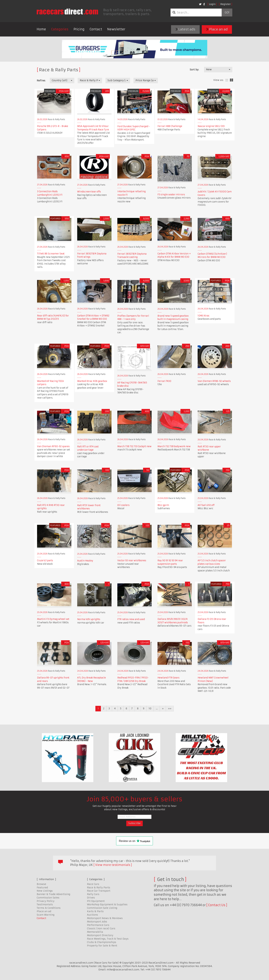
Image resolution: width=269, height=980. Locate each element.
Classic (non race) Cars (101, 928)
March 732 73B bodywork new (174, 446)
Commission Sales (48, 898)
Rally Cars (93, 894)
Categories (60, 29)
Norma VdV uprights (89, 619)
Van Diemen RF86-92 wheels (214, 381)
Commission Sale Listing (102, 908)
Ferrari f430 (164, 381)
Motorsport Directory (100, 935)
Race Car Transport (99, 891)
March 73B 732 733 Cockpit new (134, 446)
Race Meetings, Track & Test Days (108, 939)
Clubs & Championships (102, 942)
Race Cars (93, 884)
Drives (91, 898)
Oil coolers (123, 505)
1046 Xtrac (204, 316)
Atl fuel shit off (206, 505)
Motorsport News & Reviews (105, 918)
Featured (42, 887)
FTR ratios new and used (131, 619)
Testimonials (45, 904)
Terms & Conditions (49, 908)
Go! (227, 13)
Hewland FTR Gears (168, 678)
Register (226, 4)
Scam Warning (46, 915)
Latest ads (185, 29)
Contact (96, 29)
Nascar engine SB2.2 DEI (211, 126)
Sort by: (194, 70)
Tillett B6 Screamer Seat (51, 254)
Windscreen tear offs (89, 192)
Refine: (41, 81)
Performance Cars (98, 925)
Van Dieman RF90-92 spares (53, 446)
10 (150, 708)
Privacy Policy (46, 901)
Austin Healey (85, 561)
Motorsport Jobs (97, 922)
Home (41, 29)
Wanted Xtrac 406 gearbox (92, 381)
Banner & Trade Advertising (53, 894)
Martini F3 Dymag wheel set (53, 619)
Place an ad (217, 29)
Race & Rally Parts (99, 887)
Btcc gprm (163, 505)
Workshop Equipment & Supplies (107, 904)
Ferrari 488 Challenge (170, 126)
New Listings (45, 891)
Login (212, 4)
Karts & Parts (95, 911)
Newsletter (116, 29)
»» (170, 708)
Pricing (79, 29)
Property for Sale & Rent (102, 946)
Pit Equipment (96, 901)
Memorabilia (95, 932)
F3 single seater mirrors (171, 195)
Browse (41, 884)
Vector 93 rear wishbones (132, 561)
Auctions (92, 915)
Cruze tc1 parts (45, 561)
